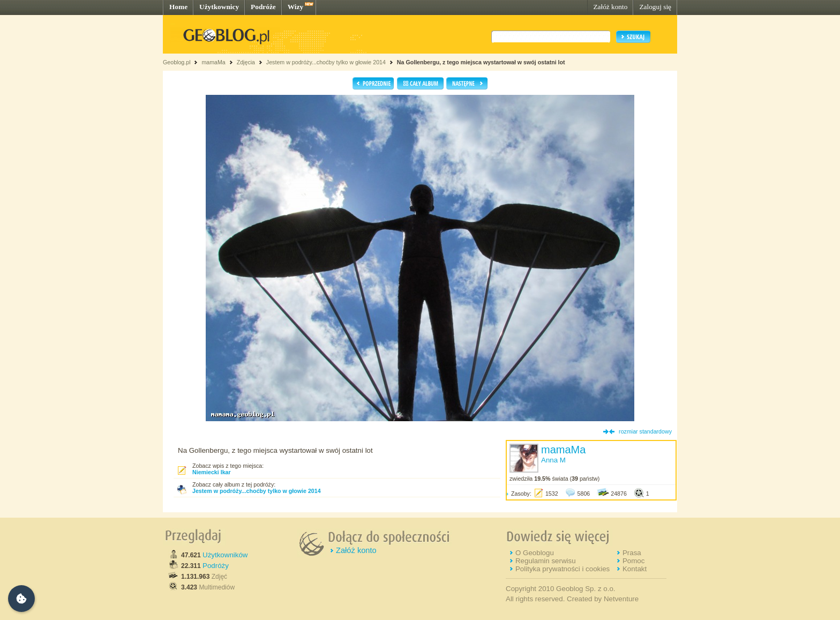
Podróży (216, 566)
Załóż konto (610, 7)
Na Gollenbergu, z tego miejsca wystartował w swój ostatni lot (481, 62)
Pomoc (633, 561)
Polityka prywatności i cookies (562, 569)
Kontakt (635, 569)
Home (178, 7)
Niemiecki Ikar (212, 472)
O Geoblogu (535, 553)
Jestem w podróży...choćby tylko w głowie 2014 (326, 62)
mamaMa (213, 62)
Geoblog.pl (177, 62)
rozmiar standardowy (645, 431)
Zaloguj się (655, 7)
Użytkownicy (219, 7)
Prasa (632, 553)
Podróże (263, 7)
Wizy (295, 7)
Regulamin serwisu (546, 561)
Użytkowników (225, 555)
